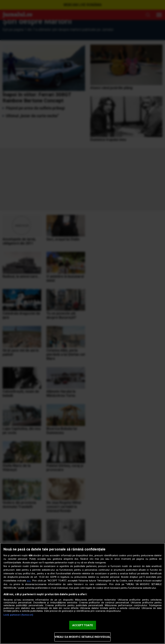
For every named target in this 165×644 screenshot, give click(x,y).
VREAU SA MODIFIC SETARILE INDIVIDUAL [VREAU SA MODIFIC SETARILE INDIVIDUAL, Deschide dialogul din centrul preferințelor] (83, 637)
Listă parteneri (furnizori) (18, 615)
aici (29, 581)
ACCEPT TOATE (82, 625)
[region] (82, 593)
